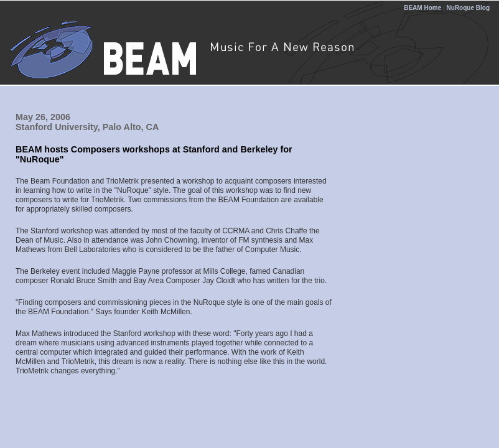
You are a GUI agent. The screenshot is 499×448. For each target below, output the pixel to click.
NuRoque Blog (468, 8)
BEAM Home (422, 8)
